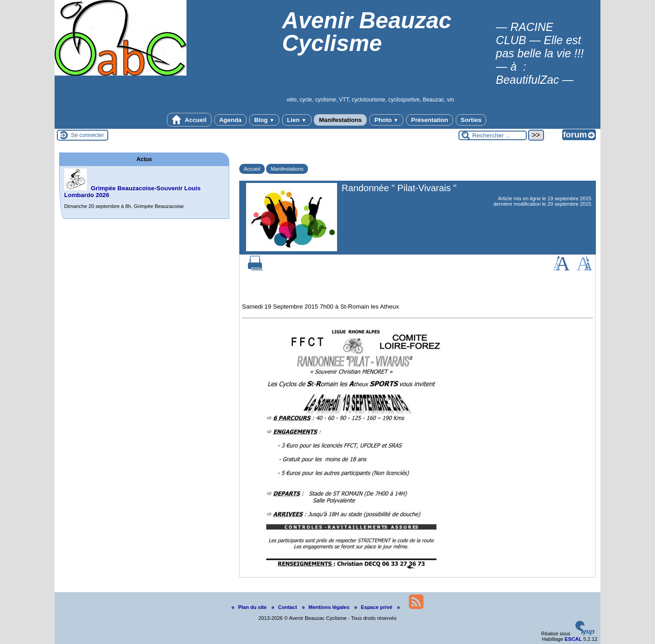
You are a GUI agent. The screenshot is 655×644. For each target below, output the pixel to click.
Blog (265, 120)
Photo (386, 120)
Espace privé (374, 607)
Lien (297, 120)
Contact (285, 607)
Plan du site (250, 607)
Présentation (430, 120)
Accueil (189, 120)
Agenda (230, 120)
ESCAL (573, 639)
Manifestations (340, 120)
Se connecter (88, 135)
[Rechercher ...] (493, 135)
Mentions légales (326, 607)
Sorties (471, 120)
